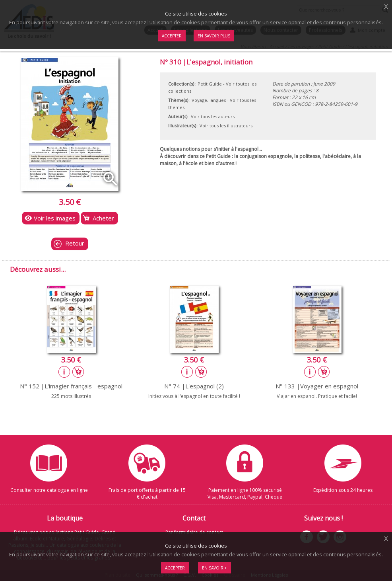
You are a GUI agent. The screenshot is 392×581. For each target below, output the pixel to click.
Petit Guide (210, 84)
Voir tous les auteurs (213, 116)
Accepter (175, 568)
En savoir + (214, 568)
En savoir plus (214, 36)
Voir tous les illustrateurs (226, 126)
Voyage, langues (209, 100)
